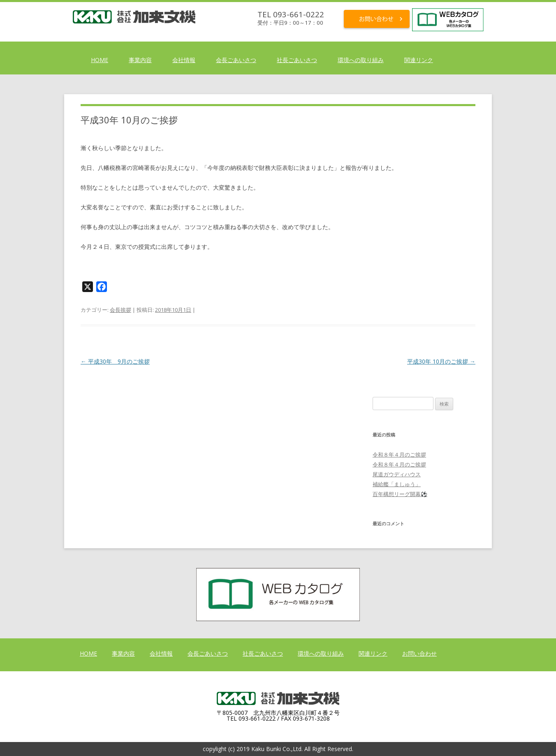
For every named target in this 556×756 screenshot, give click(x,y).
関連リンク (419, 60)
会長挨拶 (120, 310)
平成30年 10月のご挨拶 (441, 361)
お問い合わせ (419, 653)
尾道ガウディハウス (397, 474)
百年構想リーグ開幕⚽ (400, 494)
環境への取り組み (361, 60)
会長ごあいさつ (236, 60)
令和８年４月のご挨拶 (399, 455)
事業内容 (140, 60)
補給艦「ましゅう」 (397, 484)
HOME (100, 60)
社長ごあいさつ (297, 60)
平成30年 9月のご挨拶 (115, 361)
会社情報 (184, 60)
